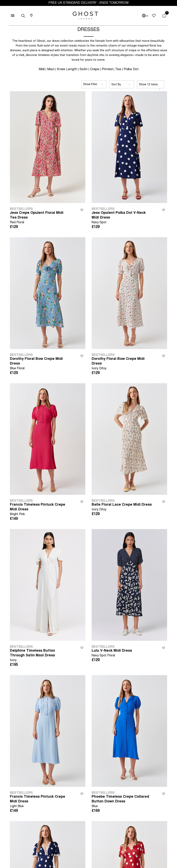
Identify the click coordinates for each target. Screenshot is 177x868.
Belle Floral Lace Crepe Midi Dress (122, 507)
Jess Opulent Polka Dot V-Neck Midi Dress (122, 218)
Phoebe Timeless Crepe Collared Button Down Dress (122, 802)
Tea (118, 69)
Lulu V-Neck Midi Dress (112, 654)
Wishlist (82, 210)
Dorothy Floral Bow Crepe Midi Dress (40, 364)
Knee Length (67, 69)
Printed (107, 69)
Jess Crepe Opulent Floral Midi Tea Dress (40, 218)
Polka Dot (131, 69)
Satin (84, 69)
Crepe (95, 69)
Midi (42, 69)
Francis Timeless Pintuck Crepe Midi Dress (40, 510)
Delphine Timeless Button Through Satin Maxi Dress (40, 656)
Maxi (51, 69)
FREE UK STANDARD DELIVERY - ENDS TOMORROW (88, 3)
